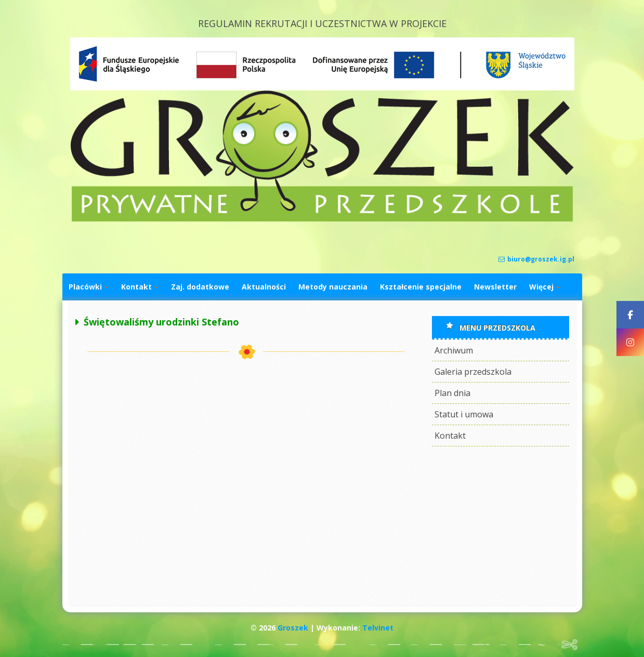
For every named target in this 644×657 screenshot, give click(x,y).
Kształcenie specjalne (421, 287)
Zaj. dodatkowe (200, 287)
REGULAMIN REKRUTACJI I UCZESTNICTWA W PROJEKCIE (322, 23)
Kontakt (136, 287)
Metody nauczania (333, 287)
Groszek (293, 628)
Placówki (85, 287)
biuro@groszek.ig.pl (536, 259)
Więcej (541, 287)
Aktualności (264, 287)
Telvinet (378, 628)
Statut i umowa (464, 414)
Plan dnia (452, 393)
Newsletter (495, 287)
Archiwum (454, 350)
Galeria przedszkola (473, 372)
